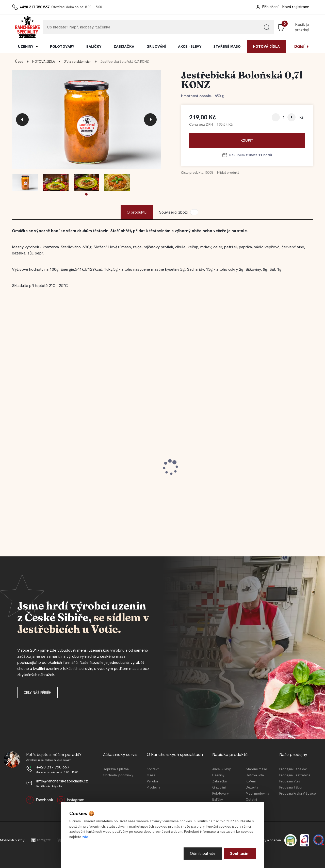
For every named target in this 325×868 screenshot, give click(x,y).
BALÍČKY (94, 46)
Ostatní (251, 800)
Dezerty (252, 787)
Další (299, 46)
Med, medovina (257, 793)
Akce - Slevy (222, 769)
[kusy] (284, 117)
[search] (267, 29)
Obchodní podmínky (118, 775)
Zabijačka (220, 781)
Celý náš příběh (37, 693)
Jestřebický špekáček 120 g (44, 464)
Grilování (219, 787)
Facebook (40, 800)
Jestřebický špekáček (190, 464)
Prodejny (153, 787)
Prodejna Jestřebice (295, 775)
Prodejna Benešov (293, 769)
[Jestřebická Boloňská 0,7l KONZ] (86, 120)
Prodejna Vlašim (291, 781)
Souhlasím (240, 853)
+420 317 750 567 (34, 7)
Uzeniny (218, 775)
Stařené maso (256, 769)
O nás (151, 775)
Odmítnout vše (203, 853)
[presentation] (22, 120)
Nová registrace (296, 7)
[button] (86, 194)
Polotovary (221, 793)
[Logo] (27, 27)
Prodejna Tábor (291, 787)
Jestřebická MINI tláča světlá (274, 464)
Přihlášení (270, 7)
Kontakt (153, 769)
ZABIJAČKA (124, 46)
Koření (251, 781)
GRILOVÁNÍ (156, 46)
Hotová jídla (255, 775)
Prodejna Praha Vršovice (298, 793)
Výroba (152, 781)
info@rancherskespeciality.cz (62, 781)
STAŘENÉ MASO (227, 46)
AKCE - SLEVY (190, 46)
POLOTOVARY (62, 46)
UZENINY (26, 46)
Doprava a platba (116, 769)
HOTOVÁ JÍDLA (266, 46)
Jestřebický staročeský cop (120, 464)
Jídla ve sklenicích (78, 62)
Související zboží (178, 212)
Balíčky (218, 800)
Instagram (71, 800)
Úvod (19, 62)
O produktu (137, 212)
